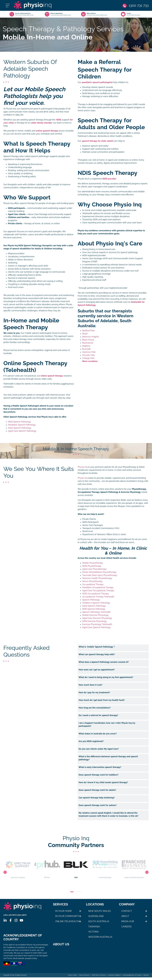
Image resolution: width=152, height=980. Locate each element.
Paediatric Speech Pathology (22, 425)
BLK (76, 867)
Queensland (96, 916)
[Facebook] (11, 920)
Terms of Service (84, 978)
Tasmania (94, 927)
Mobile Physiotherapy (93, 563)
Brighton (86, 346)
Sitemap (146, 978)
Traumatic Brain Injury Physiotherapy (100, 575)
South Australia (99, 921)
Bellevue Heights (91, 337)
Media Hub (128, 921)
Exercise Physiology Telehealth (97, 624)
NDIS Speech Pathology (19, 422)
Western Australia (100, 937)
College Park (88, 358)
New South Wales (99, 911)
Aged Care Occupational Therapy (98, 591)
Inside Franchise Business (134, 867)
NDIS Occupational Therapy (96, 594)
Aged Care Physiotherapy (94, 569)
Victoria (93, 932)
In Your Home (64, 911)
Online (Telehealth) (67, 921)
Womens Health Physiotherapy (97, 578)
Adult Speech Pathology (20, 428)
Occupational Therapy (93, 584)
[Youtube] (21, 920)
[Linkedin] (5, 920)
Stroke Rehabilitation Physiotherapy (99, 572)
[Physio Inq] (32, 5)
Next (147, 872)
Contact (127, 911)
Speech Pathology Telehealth (96, 612)
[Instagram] (16, 920)
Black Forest (88, 340)
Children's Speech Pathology (96, 603)
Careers (126, 927)
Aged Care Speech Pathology (22, 431)
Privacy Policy (73, 978)
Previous (5, 872)
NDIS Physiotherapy (92, 566)
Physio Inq (83, 467)
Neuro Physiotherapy (92, 581)
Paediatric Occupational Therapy (98, 587)
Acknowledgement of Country (132, 978)
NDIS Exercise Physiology (94, 621)
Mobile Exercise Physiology (95, 615)
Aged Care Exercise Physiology (97, 618)
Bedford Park (88, 331)
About (125, 916)
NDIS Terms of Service (99, 978)
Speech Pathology (91, 600)
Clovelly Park (89, 355)
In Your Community (67, 916)
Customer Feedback (114, 978)
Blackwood (88, 343)
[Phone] (136, 5)
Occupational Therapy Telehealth (98, 597)
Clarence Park (89, 352)
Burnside (86, 349)
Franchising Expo (105, 867)
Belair (85, 334)
